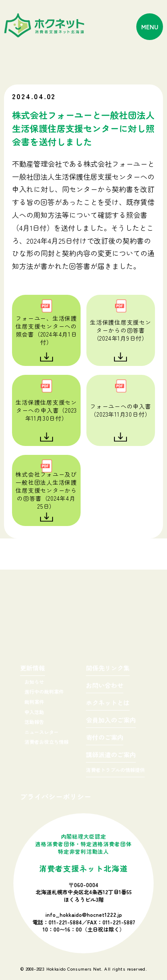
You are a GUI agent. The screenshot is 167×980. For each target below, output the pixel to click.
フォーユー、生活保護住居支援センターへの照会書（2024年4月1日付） (46, 330)
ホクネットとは (108, 703)
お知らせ (34, 682)
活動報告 (34, 722)
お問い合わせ (105, 686)
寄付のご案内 (105, 738)
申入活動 (34, 712)
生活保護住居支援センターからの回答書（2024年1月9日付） (121, 330)
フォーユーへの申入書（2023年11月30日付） (121, 410)
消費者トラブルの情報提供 (115, 770)
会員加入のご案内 (111, 721)
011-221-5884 (65, 922)
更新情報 (33, 669)
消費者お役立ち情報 (47, 742)
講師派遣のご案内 (111, 755)
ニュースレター (42, 732)
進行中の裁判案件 (44, 691)
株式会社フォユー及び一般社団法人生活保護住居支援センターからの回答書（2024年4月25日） (46, 490)
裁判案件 (34, 702)
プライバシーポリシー (56, 796)
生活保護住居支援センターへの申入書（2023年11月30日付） (46, 410)
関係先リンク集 (108, 669)
